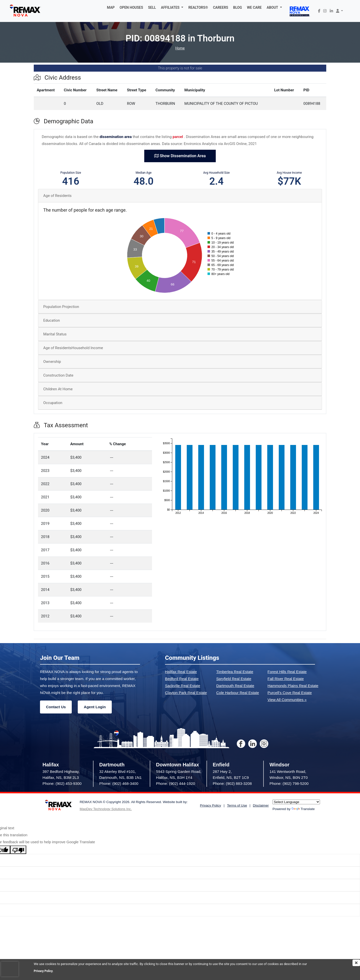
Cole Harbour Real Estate (238, 693)
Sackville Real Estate (183, 686)
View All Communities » (287, 700)
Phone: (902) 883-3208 (232, 783)
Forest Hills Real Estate (287, 672)
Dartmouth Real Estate (235, 686)
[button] (172, 7)
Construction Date (58, 375)
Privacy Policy (44, 971)
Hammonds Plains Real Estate (293, 686)
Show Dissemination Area (180, 156)
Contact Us (56, 707)
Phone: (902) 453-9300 (62, 783)
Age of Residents (57, 196)
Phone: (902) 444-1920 (175, 783)
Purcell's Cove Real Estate (290, 693)
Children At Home (58, 389)
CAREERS (221, 7)
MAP (111, 7)
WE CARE (254, 7)
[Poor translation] (18, 850)
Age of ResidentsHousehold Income (73, 348)
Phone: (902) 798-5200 (289, 783)
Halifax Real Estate (181, 672)
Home (180, 48)
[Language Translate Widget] (296, 802)
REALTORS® (198, 7)
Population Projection (61, 307)
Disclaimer (261, 805)
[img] (356, 963)
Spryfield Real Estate (234, 679)
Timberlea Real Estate (235, 672)
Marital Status (55, 334)
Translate (303, 809)
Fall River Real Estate (286, 679)
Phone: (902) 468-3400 (119, 783)
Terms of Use (237, 805)
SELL (152, 7)
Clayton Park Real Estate (186, 693)
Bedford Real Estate (182, 679)
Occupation (53, 403)
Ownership (52, 362)
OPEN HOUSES (131, 7)
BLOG (238, 7)
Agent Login (95, 707)
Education (52, 320)
